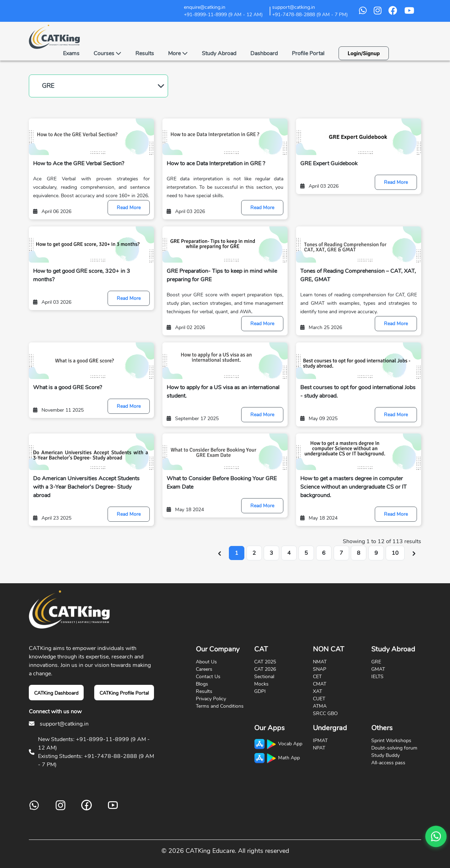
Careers (204, 669)
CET (317, 677)
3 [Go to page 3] (271, 553)
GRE (48, 86)
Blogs (202, 684)
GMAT (378, 669)
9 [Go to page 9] (376, 553)
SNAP (320, 669)
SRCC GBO (325, 713)
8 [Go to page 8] (359, 553)
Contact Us (208, 677)
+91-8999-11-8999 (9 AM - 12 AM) (223, 15)
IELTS (377, 677)
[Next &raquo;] (414, 553)
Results (145, 53)
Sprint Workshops (391, 741)
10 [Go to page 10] (395, 553)
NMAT (320, 662)
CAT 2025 (265, 662)
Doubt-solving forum (394, 748)
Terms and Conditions (220, 706)
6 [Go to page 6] (324, 553)
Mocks (261, 684)
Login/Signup (364, 53)
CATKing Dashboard (56, 693)
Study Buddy (385, 755)
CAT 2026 (265, 669)
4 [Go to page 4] (289, 553)
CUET (319, 699)
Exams (71, 53)
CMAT (320, 684)
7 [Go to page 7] (341, 553)
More (178, 53)
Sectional (264, 677)
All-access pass (388, 763)
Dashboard (264, 53)
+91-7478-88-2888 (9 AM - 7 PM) (310, 15)
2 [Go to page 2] (254, 553)
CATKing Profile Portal (124, 693)
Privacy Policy (211, 699)
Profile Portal (308, 53)
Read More (129, 208)
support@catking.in (64, 724)
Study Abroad (219, 53)
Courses (107, 53)
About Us (206, 662)
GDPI (260, 691)
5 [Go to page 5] (306, 553)
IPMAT (320, 741)
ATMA (320, 706)
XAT (317, 691)
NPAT (319, 748)
